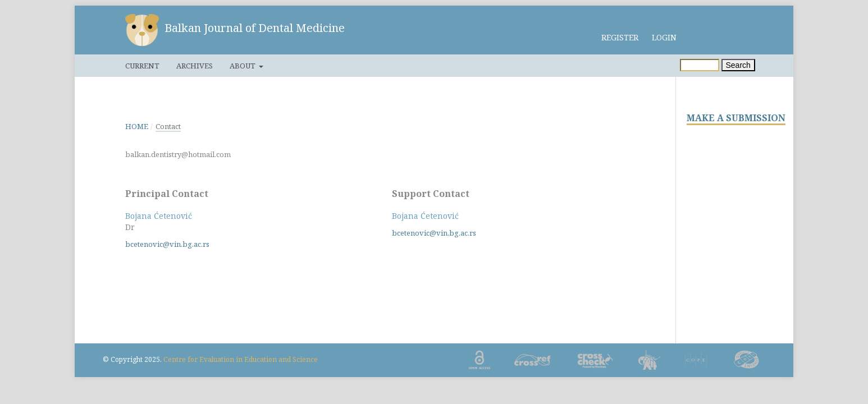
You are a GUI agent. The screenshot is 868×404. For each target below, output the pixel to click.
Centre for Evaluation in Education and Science (241, 359)
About (243, 66)
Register (620, 37)
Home (137, 126)
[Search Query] (700, 65)
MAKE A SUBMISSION (736, 118)
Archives (195, 66)
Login (664, 37)
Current (142, 66)
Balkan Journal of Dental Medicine (255, 28)
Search (738, 65)
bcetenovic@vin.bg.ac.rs (167, 244)
